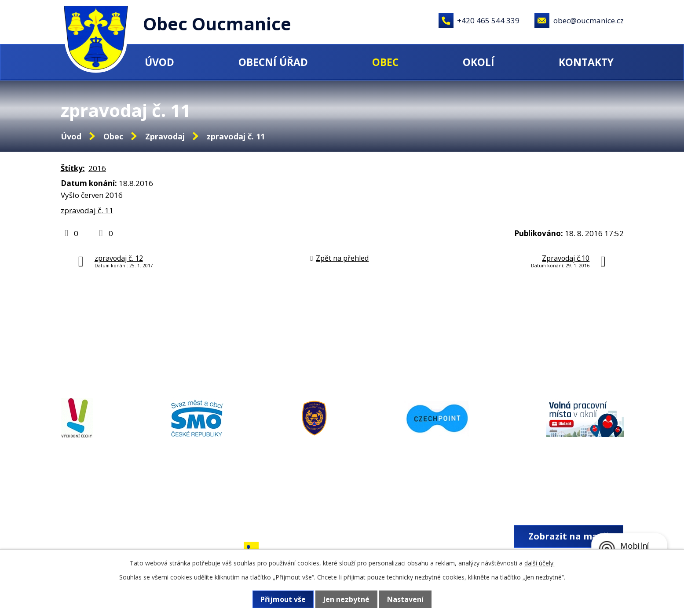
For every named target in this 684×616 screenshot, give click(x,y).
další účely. (540, 563)
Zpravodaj (165, 136)
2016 (97, 168)
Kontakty (586, 62)
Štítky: (73, 168)
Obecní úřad (273, 62)
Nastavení (405, 599)
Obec (385, 62)
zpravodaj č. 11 (87, 210)
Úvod (159, 62)
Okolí (479, 62)
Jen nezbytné (346, 599)
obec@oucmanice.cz (589, 20)
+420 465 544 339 (488, 20)
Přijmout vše (283, 599)
